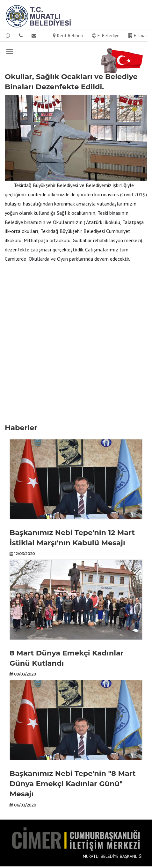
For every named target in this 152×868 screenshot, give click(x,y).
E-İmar (138, 36)
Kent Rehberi (68, 36)
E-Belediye (106, 36)
